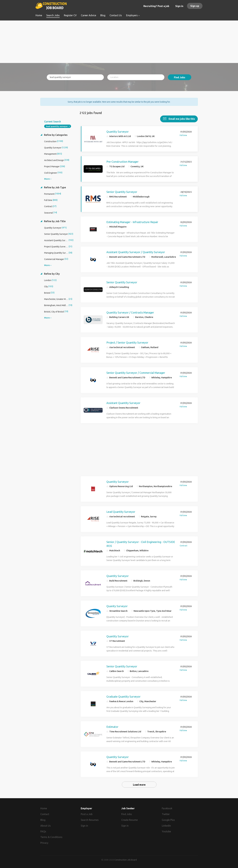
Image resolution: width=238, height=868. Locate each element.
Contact (45, 814)
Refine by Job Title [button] (54, 221)
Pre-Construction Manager (122, 161)
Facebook (167, 808)
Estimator (112, 726)
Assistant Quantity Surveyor (123, 403)
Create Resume (129, 820)
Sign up (195, 6)
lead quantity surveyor (57, 126)
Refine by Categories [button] (55, 135)
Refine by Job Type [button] (55, 187)
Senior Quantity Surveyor (122, 192)
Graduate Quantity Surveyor (123, 696)
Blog (43, 820)
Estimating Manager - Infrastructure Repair (132, 222)
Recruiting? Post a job (156, 6)
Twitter (166, 814)
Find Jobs (180, 77)
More (47, 179)
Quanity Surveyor (117, 606)
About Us (46, 825)
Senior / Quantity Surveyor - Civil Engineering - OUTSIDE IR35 (141, 544)
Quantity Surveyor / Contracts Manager (130, 312)
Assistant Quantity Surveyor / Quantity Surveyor (136, 252)
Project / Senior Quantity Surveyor (127, 342)
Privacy (44, 843)
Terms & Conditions (51, 837)
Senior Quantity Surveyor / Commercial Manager (136, 372)
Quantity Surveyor (118, 131)
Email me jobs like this (181, 119)
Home (44, 808)
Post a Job (87, 814)
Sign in (179, 6)
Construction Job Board (126, 860)
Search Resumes (90, 820)
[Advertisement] (119, 42)
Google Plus (168, 820)
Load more (139, 784)
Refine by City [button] (52, 273)
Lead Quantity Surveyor (121, 511)
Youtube (166, 831)
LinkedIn (166, 825)
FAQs (43, 831)
